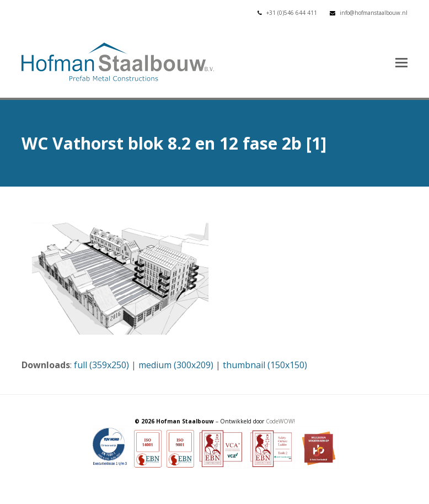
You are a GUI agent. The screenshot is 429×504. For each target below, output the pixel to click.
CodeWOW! (280, 421)
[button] (401, 62)
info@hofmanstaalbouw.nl (374, 13)
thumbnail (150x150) (265, 365)
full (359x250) (101, 365)
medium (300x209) (176, 365)
